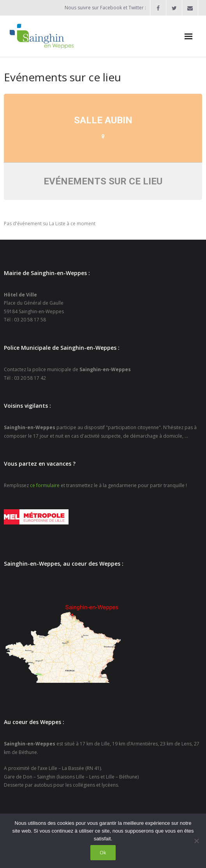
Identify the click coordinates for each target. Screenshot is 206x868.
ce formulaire (45, 485)
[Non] (196, 841)
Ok (103, 852)
